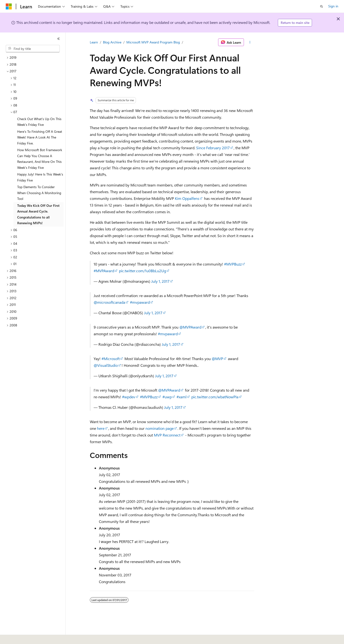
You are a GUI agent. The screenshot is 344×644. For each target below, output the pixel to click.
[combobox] (33, 49)
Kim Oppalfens (187, 198)
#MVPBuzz (233, 264)
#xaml (182, 397)
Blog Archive (112, 42)
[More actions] (250, 42)
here (101, 428)
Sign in (333, 6)
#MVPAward (104, 271)
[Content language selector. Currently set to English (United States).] (28, 637)
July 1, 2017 (160, 281)
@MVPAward (190, 327)
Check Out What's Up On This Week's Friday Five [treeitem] (39, 122)
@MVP (217, 359)
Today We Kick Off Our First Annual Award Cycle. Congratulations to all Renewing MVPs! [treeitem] (38, 214)
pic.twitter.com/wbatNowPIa (215, 397)
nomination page (160, 428)
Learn (94, 42)
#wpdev (129, 397)
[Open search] (322, 6)
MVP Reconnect (167, 435)
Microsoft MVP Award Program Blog (153, 42)
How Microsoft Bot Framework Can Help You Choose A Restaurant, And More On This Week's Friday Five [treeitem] (40, 159)
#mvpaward (140, 302)
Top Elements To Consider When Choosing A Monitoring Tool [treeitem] (39, 193)
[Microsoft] (9, 6)
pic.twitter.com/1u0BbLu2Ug (142, 271)
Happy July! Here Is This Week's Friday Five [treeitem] (40, 177)
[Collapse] (59, 39)
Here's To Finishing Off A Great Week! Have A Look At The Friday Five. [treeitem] (40, 137)
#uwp (167, 397)
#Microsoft (111, 359)
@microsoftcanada (109, 302)
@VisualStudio (106, 365)
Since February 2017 (213, 148)
